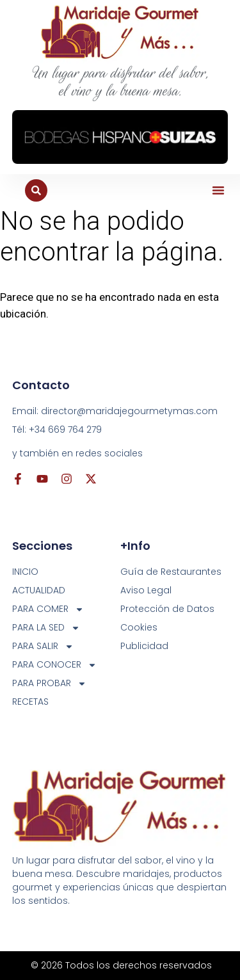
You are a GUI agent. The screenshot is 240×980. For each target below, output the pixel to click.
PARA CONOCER (54, 665)
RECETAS (30, 702)
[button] (218, 190)
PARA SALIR (43, 646)
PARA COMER (48, 609)
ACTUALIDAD (39, 590)
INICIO (25, 572)
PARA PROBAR (49, 683)
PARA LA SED (46, 628)
